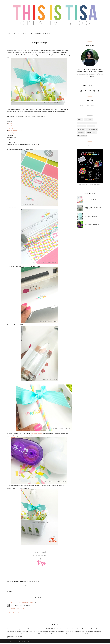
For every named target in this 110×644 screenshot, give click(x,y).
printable (43, 586)
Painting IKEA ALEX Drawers (93, 200)
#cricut (80, 120)
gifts (28, 586)
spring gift (55, 586)
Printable (11, 126)
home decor (91, 126)
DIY (13, 586)
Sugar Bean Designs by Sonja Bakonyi (22, 603)
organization (93, 129)
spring (49, 586)
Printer (10, 123)
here (37, 144)
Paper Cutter (12, 128)
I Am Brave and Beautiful (92, 224)
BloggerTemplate (27, 642)
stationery (81, 133)
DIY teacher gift (20, 586)
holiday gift (81, 126)
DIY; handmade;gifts (84, 123)
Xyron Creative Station (15, 130)
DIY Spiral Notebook (91, 216)
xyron (62, 586)
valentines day (82, 136)
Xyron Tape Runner (14, 133)
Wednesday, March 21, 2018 (19, 609)
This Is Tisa (14, 642)
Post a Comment (14, 613)
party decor (35, 586)
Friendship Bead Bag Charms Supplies (90, 185)
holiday (94, 123)
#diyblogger (88, 120)
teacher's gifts (91, 133)
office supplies (82, 129)
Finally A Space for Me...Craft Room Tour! (93, 208)
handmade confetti (37, 434)
